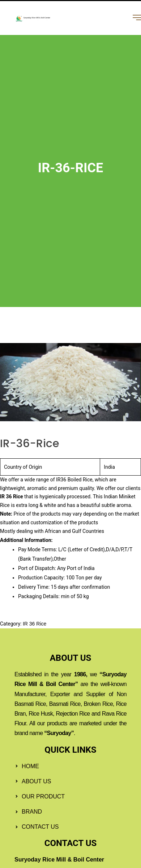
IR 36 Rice (35, 624)
